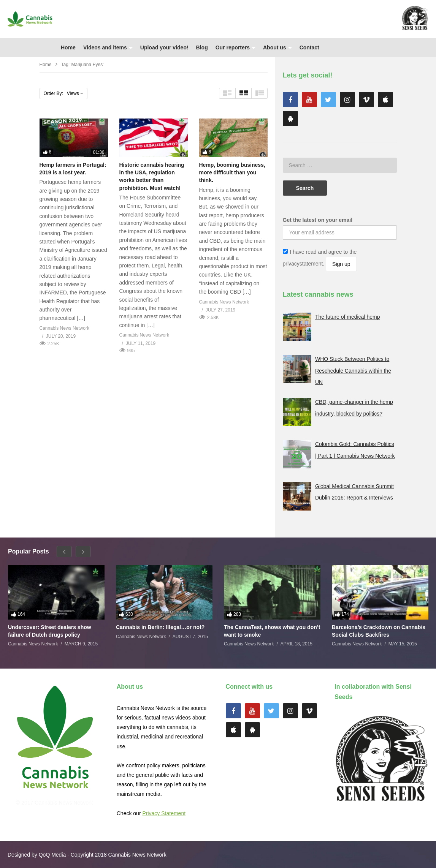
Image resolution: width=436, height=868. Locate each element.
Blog (202, 47)
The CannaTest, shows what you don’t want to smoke (272, 631)
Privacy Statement (164, 813)
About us (277, 47)
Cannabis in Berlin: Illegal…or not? (160, 627)
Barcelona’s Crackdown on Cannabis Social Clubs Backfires (379, 631)
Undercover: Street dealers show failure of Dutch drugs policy (50, 631)
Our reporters (235, 47)
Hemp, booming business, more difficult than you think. (232, 173)
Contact (309, 47)
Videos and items (108, 47)
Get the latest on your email (318, 220)
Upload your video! (164, 47)
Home (68, 47)
